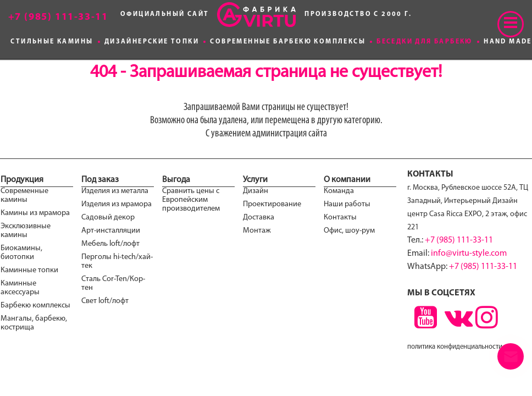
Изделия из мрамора (117, 204)
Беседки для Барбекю (425, 42)
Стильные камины (52, 42)
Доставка (259, 218)
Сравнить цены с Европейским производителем (191, 200)
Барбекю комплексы (35, 306)
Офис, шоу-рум (349, 231)
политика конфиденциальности (455, 347)
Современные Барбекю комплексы (288, 42)
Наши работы (347, 204)
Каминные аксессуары (20, 288)
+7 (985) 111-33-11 (459, 240)
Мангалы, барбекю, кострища (34, 323)
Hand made (508, 42)
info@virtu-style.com (469, 254)
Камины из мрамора (35, 213)
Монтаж (257, 231)
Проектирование (272, 204)
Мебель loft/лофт (110, 244)
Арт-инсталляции (111, 231)
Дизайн (256, 191)
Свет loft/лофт (105, 301)
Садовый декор (108, 218)
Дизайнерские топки (152, 42)
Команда (339, 191)
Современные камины (24, 196)
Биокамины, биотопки (21, 253)
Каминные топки (29, 270)
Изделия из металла (115, 191)
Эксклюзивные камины (26, 231)
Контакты (340, 218)
